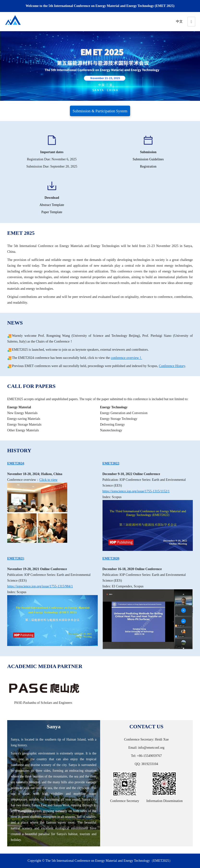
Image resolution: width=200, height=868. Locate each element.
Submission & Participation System (100, 111)
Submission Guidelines (148, 159)
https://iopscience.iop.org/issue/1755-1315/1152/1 (136, 491)
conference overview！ (126, 358)
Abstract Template (52, 205)
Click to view (48, 480)
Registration (148, 166)
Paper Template (52, 212)
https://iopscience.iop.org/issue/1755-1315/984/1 (40, 586)
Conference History (172, 366)
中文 (179, 21)
